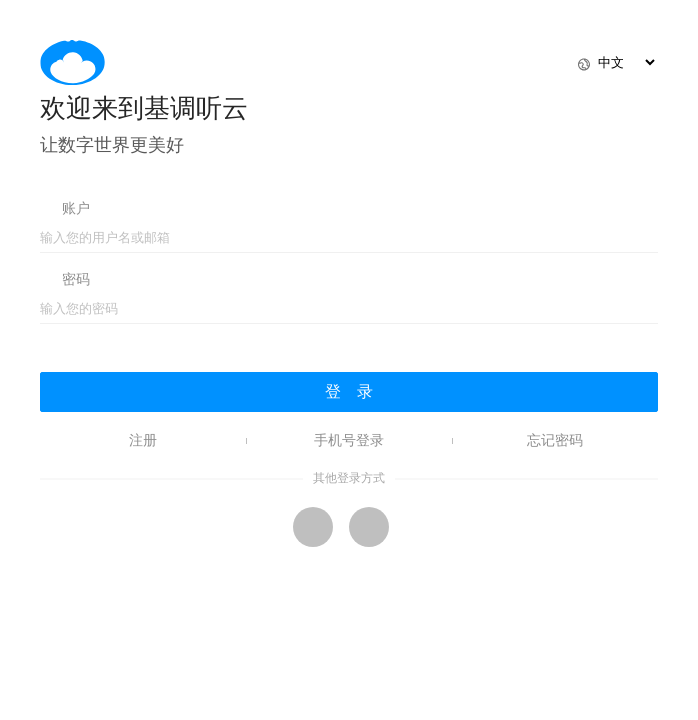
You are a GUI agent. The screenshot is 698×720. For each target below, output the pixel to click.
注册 (143, 440)
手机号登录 (349, 440)
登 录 (349, 391)
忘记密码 (555, 440)
